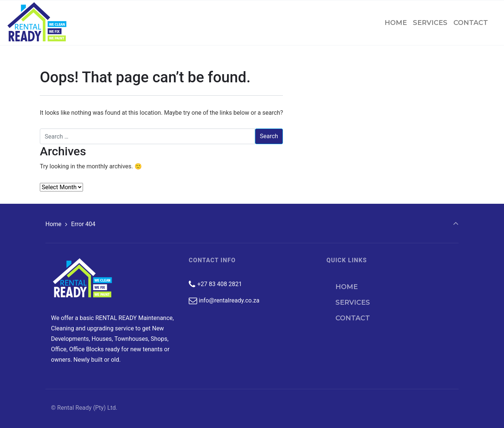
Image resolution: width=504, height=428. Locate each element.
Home (53, 224)
